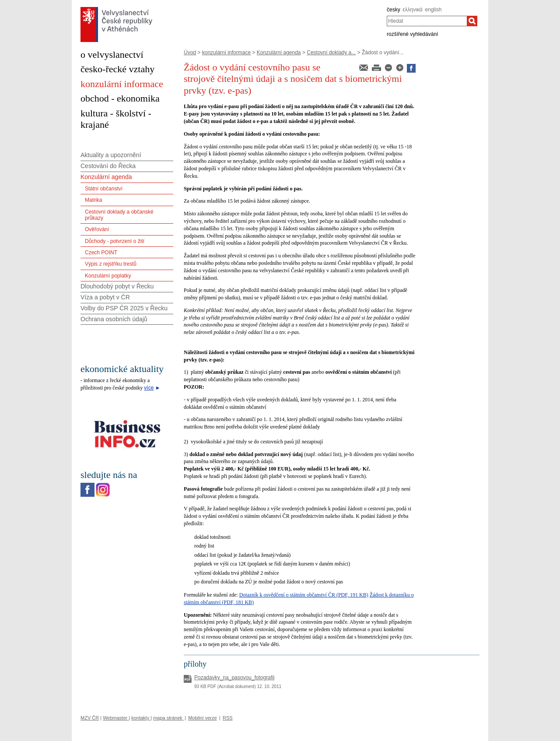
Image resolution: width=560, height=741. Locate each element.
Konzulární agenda (279, 53)
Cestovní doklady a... (331, 53)
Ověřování (97, 229)
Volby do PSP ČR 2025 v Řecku (124, 308)
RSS (228, 718)
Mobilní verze (202, 718)
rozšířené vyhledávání (412, 34)
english (433, 10)
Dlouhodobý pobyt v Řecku (117, 286)
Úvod (190, 53)
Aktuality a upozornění (111, 155)
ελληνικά (412, 10)
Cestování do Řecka (108, 166)
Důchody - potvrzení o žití (115, 241)
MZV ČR (90, 718)
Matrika (93, 200)
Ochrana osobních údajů (114, 319)
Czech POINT (101, 253)
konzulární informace (226, 53)
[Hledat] (472, 21)
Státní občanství (104, 189)
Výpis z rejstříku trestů (111, 264)
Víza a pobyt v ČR (105, 297)
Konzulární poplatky (108, 276)
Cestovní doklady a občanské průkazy (119, 215)
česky (394, 10)
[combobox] (427, 21)
